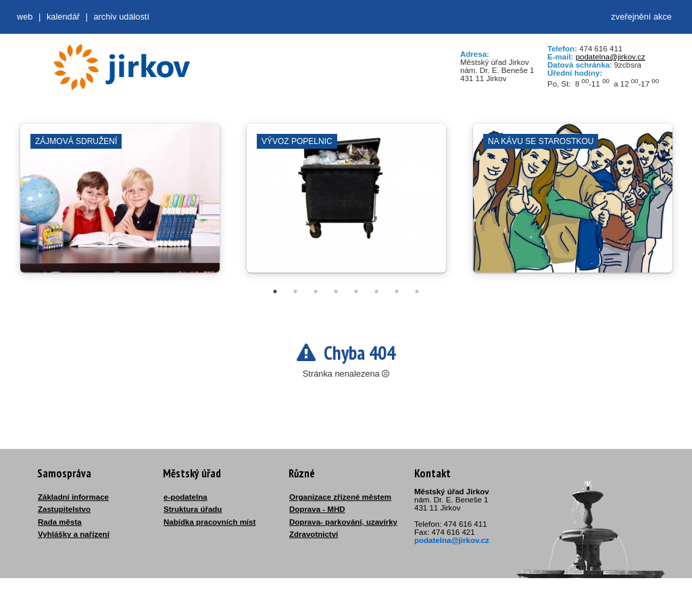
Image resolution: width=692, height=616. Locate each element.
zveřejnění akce (641, 17)
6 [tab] (376, 291)
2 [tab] (295, 291)
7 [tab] (397, 291)
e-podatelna (186, 497)
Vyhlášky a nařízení (74, 534)
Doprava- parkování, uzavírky (343, 522)
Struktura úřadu (193, 509)
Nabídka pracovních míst (209, 522)
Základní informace (73, 497)
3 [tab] (316, 291)
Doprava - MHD (317, 509)
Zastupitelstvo (64, 509)
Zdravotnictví (314, 534)
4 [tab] (336, 291)
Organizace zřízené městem (340, 497)
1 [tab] (275, 291)
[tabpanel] (120, 205)
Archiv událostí (121, 17)
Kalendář (63, 17)
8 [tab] (417, 291)
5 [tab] (356, 291)
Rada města (60, 522)
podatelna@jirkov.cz (611, 57)
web (25, 17)
